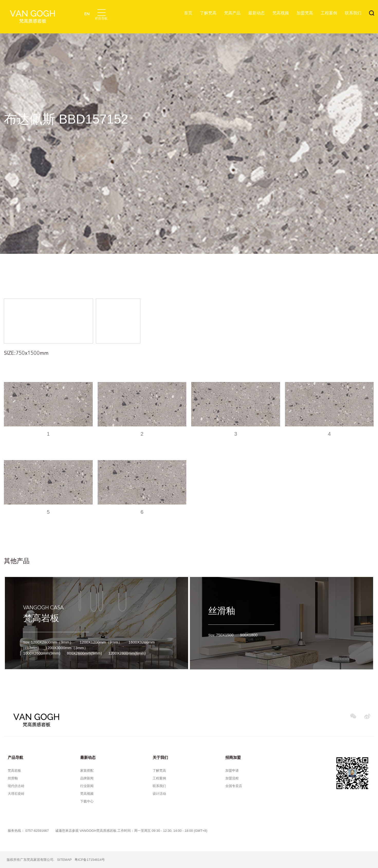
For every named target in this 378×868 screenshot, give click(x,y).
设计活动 (159, 794)
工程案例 (329, 13)
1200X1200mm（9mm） (101, 642)
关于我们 (160, 757)
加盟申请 (232, 771)
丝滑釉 (222, 611)
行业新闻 (87, 786)
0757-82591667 (37, 831)
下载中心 (87, 801)
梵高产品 (232, 13)
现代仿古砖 (16, 786)
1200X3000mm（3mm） (67, 648)
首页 (188, 13)
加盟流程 (232, 778)
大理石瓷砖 (16, 794)
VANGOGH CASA (43, 608)
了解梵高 (208, 13)
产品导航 (15, 757)
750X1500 (225, 635)
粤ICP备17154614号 (90, 860)
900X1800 (249, 635)
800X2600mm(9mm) (84, 653)
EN (87, 14)
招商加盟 (233, 757)
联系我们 (353, 13)
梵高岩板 (41, 618)
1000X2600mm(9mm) (42, 653)
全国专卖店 (234, 786)
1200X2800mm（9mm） (52, 642)
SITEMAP (64, 860)
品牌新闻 (87, 778)
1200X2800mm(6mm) (127, 653)
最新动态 (256, 13)
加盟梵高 (305, 13)
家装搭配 (87, 771)
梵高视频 (281, 13)
